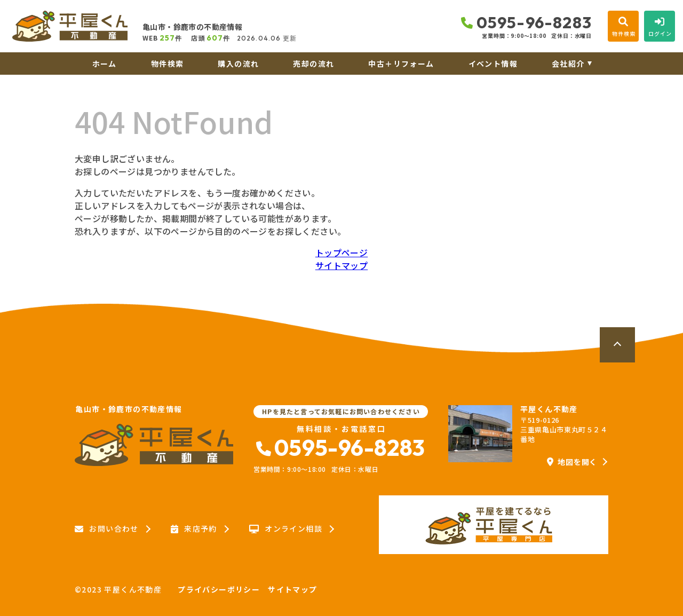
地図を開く (572, 462)
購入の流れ (238, 64)
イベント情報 (493, 64)
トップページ (341, 252)
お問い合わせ (107, 529)
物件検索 (168, 64)
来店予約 (194, 529)
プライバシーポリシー (219, 589)
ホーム (105, 64)
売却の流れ (313, 64)
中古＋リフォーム (401, 64)
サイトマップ (341, 265)
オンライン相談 (286, 529)
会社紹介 (568, 64)
